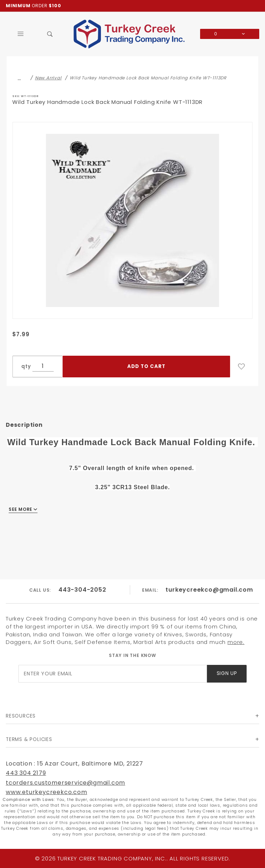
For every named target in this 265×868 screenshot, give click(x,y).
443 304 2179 (26, 773)
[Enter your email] (113, 674)
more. (236, 642)
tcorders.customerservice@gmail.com (65, 783)
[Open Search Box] (50, 34)
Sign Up (227, 673)
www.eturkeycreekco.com (47, 792)
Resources (21, 716)
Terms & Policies (29, 739)
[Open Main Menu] (21, 34)
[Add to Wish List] (242, 367)
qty (26, 366)
